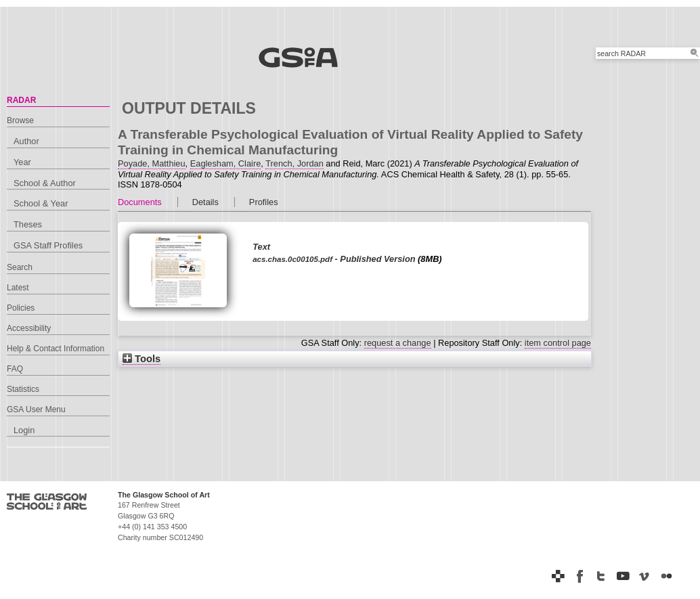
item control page (558, 343)
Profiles (264, 202)
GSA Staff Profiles (48, 245)
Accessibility (29, 328)
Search (20, 267)
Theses (28, 224)
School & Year (41, 203)
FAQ (15, 369)
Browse (20, 120)
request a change (398, 343)
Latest (18, 288)
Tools (141, 359)
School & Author (45, 183)
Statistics (23, 389)
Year (22, 162)
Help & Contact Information (56, 349)
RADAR (21, 100)
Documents (140, 202)
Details (205, 202)
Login (24, 430)
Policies (21, 308)
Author (26, 141)
